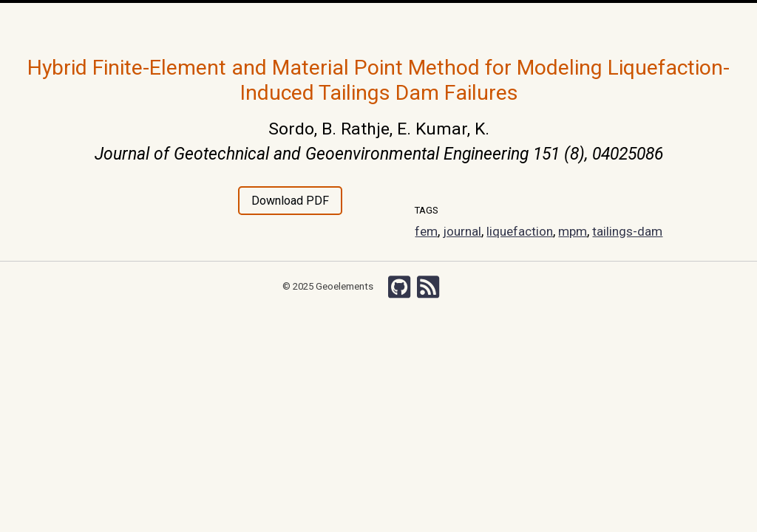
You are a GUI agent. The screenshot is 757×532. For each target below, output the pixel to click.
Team (298, 22)
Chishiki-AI (526, 22)
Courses (405, 22)
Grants (448, 22)
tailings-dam (631, 231)
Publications (348, 22)
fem (427, 231)
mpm (575, 231)
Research (256, 22)
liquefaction (521, 231)
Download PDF (290, 201)
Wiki (483, 22)
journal (463, 231)
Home (196, 23)
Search (575, 22)
